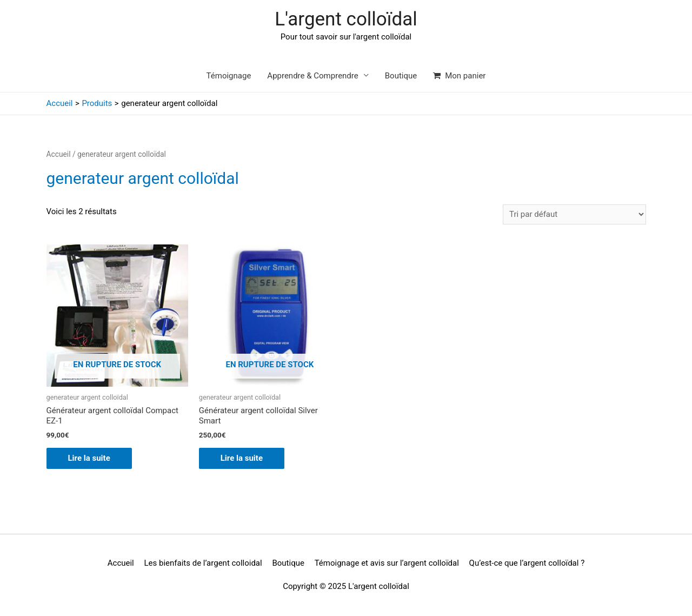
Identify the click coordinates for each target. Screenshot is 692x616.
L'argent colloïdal (346, 19)
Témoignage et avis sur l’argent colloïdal (387, 563)
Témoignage (229, 76)
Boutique (401, 76)
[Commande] (574, 214)
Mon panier (459, 76)
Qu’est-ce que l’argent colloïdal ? (527, 563)
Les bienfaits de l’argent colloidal (203, 563)
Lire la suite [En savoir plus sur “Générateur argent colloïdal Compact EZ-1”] (89, 458)
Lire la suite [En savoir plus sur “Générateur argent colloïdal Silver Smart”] (242, 458)
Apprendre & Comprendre (312, 76)
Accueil (59, 154)
